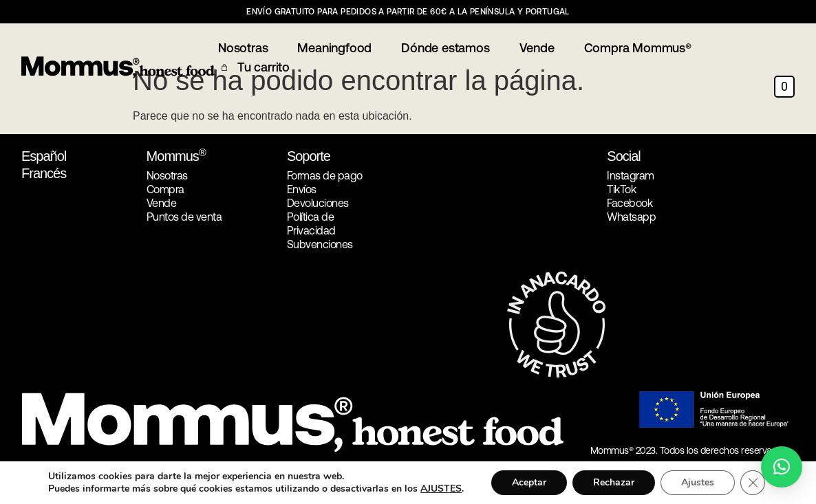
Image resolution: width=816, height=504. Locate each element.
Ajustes (698, 482)
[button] (782, 467)
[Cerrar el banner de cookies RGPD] (753, 483)
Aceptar (529, 482)
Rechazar (614, 482)
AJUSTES (441, 489)
